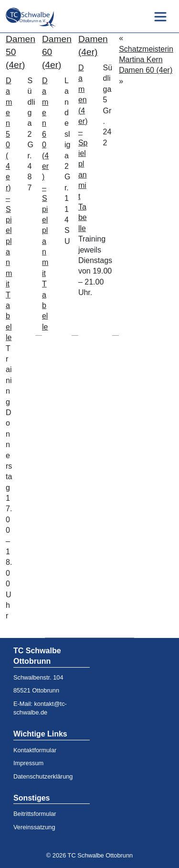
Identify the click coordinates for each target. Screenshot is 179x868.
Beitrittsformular (35, 814)
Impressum (28, 763)
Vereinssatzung (34, 827)
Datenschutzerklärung (43, 776)
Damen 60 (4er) (146, 70)
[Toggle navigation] (160, 17)
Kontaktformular (35, 750)
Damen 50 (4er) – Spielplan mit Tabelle (9, 209)
